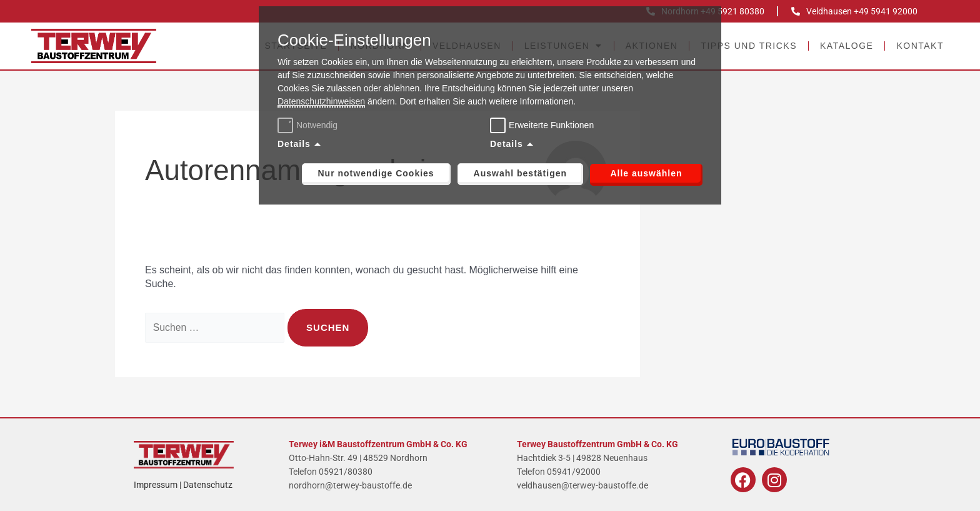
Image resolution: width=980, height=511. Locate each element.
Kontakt (920, 46)
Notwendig (309, 125)
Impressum (156, 485)
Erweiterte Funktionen (551, 125)
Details (294, 144)
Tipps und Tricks (749, 46)
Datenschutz (208, 485)
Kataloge (847, 46)
